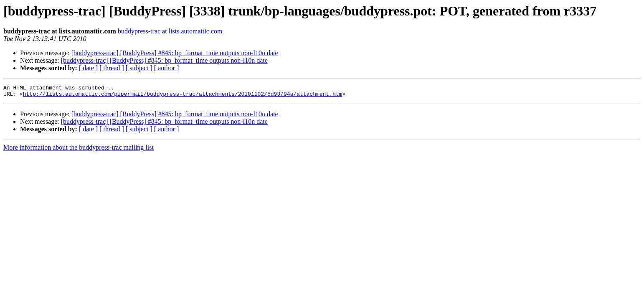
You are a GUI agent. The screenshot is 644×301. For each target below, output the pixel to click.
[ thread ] (112, 68)
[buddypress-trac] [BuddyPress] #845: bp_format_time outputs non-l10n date (175, 53)
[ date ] (88, 68)
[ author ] (167, 68)
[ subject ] (139, 68)
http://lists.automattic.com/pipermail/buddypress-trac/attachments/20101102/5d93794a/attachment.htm (183, 96)
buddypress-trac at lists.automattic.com (170, 31)
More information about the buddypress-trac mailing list (79, 150)
